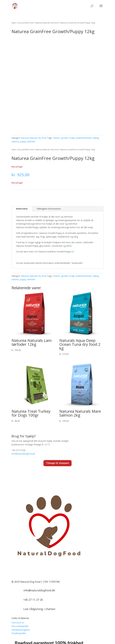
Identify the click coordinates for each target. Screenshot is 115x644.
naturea (15, 118)
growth (65, 115)
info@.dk (23, 431)
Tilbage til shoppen (57, 440)
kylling (96, 115)
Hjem (14, 23)
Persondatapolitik (20, 603)
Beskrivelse (22, 186)
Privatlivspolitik (19, 610)
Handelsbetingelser (21, 607)
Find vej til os (18, 599)
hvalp (72, 115)
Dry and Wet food (26, 23)
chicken (56, 115)
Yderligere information (49, 186)
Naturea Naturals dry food (47, 23)
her (73, 229)
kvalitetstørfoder (84, 115)
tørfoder (31, 118)
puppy (23, 118)
